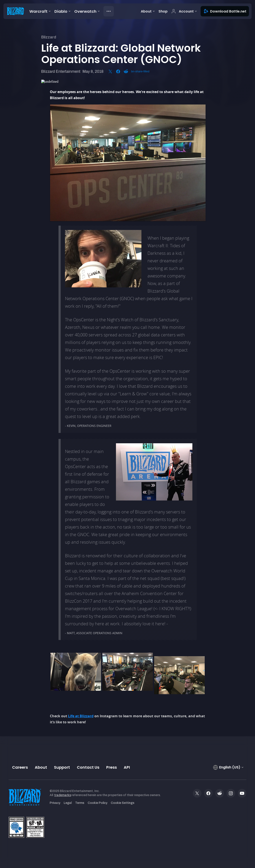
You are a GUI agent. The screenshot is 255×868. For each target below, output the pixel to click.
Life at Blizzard (81, 716)
